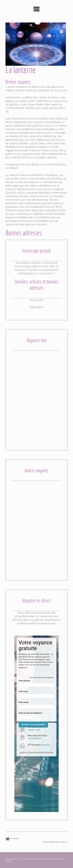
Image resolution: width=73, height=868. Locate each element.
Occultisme (36, 300)
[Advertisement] (36, 395)
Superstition (36, 307)
